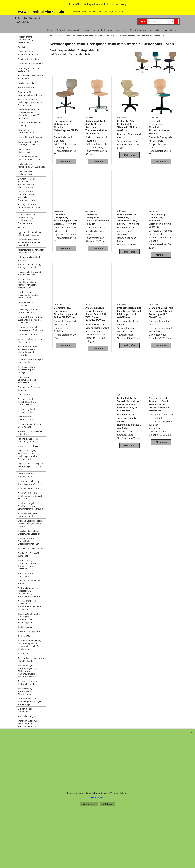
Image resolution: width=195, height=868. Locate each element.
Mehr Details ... (98, 798)
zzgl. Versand (58, 117)
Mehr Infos (66, 161)
